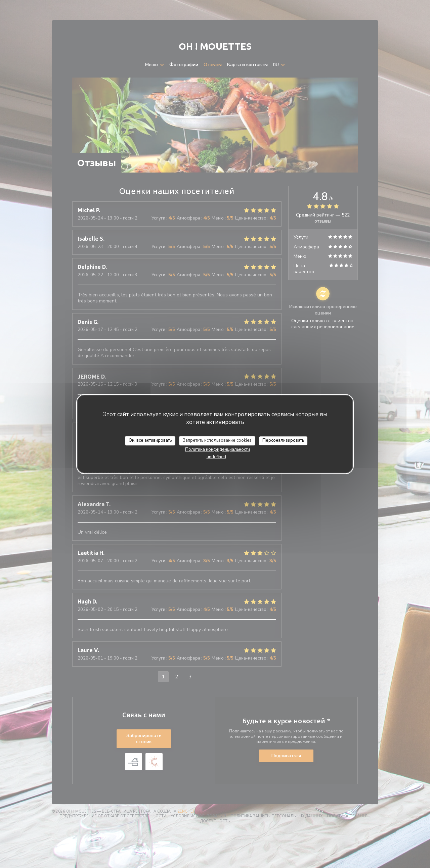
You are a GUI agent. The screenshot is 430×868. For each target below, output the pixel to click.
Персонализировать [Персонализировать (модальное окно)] (283, 440)
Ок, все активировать (150, 440)
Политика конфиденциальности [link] (218, 449)
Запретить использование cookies (217, 440)
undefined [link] (216, 457)
